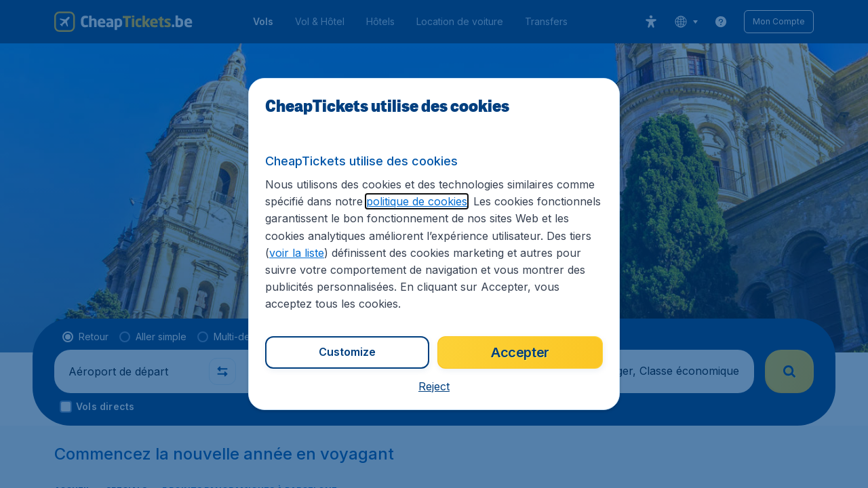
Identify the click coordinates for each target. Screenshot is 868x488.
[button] (434, 386)
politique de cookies (417, 201)
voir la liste (297, 253)
